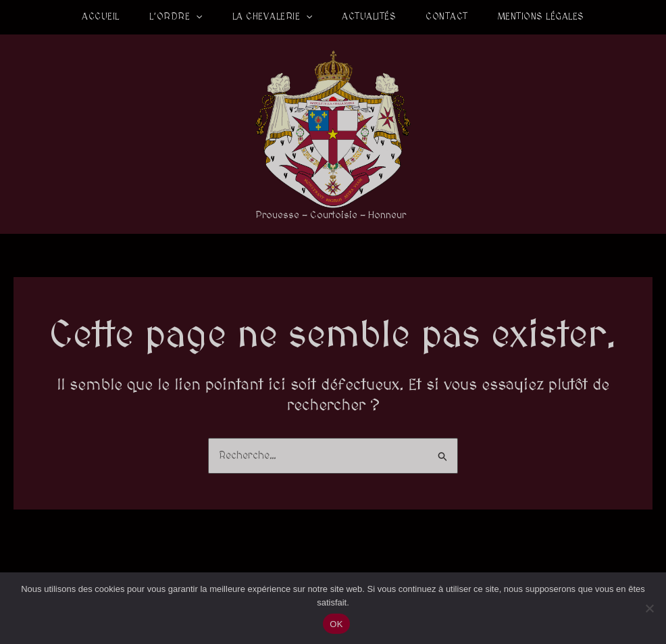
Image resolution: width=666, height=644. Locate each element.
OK (336, 624)
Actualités (369, 17)
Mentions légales (541, 17)
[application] (196, 17)
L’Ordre (176, 17)
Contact (447, 17)
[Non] (649, 608)
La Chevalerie (273, 17)
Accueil (101, 17)
